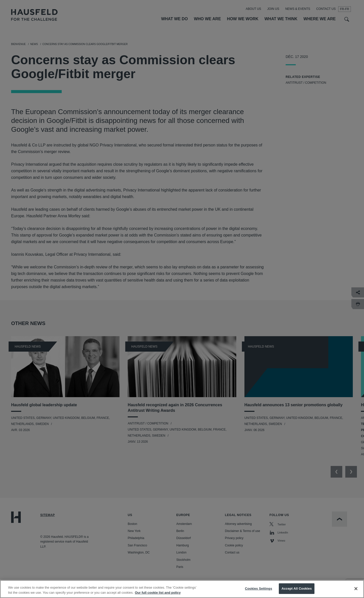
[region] (182, 589)
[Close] (356, 589)
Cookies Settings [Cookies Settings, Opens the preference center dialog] (259, 589)
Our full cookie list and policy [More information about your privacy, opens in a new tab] (158, 593)
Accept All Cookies (297, 589)
